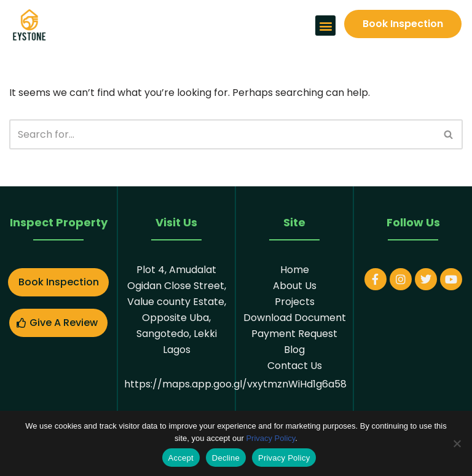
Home (295, 270)
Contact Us (295, 366)
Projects (295, 302)
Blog (294, 350)
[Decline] (457, 443)
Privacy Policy (270, 438)
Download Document (295, 318)
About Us (295, 286)
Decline (226, 458)
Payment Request (294, 334)
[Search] (222, 134)
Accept (181, 458)
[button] (325, 26)
